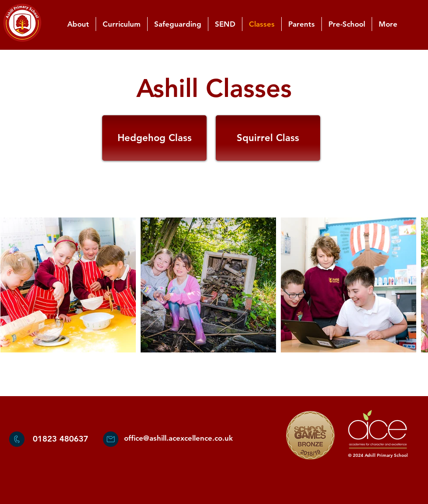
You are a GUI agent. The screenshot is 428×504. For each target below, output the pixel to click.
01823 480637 (60, 439)
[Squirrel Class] (268, 138)
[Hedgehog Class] (154, 138)
